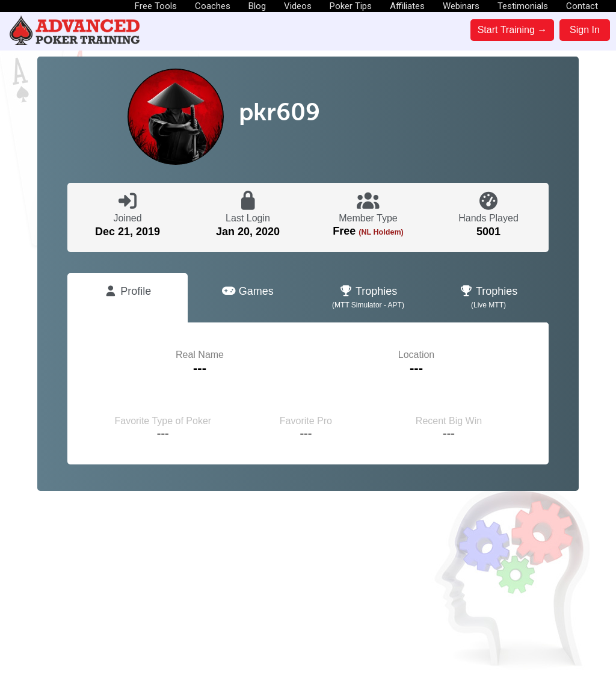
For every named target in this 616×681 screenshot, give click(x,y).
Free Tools (156, 6)
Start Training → (513, 30)
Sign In (585, 30)
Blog (257, 6)
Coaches (213, 6)
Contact (582, 6)
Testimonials (523, 6)
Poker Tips (351, 6)
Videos (298, 6)
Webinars (461, 6)
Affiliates (407, 6)
